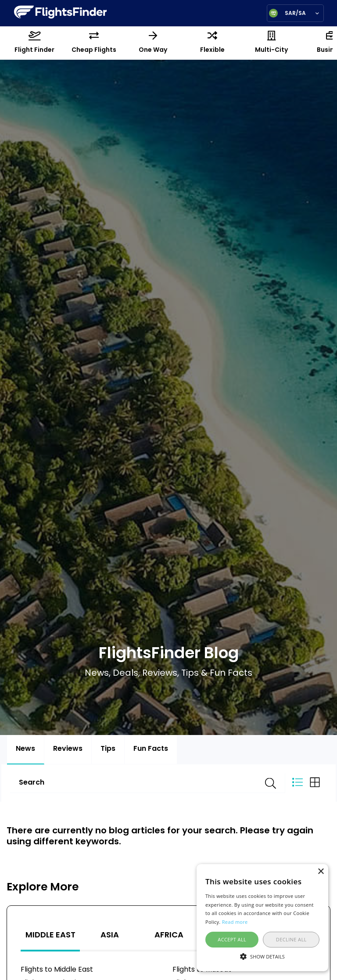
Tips (108, 749)
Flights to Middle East (57, 970)
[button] (262, 956)
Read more (235, 922)
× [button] (321, 872)
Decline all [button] (291, 939)
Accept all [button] (232, 939)
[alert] (262, 918)
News (25, 749)
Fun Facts (151, 749)
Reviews (68, 749)
